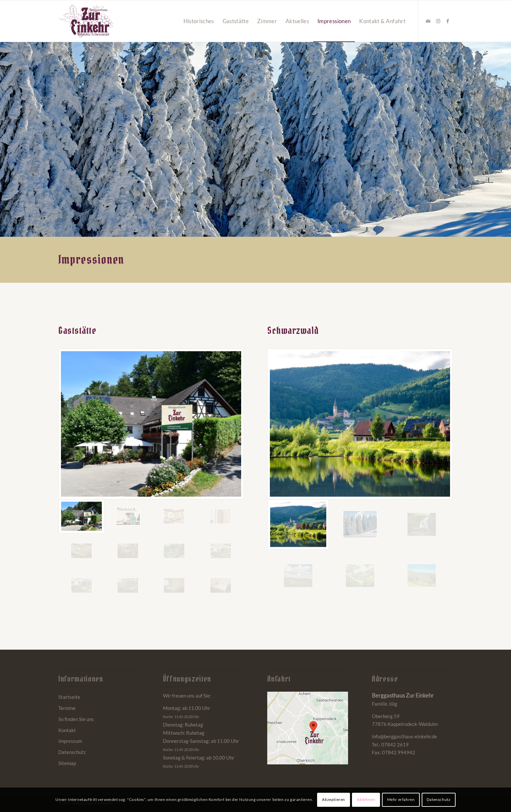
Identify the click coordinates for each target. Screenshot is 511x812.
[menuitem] (199, 21)
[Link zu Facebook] (448, 21)
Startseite (69, 697)
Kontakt (67, 730)
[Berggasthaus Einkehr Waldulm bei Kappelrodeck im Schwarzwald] (86, 21)
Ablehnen (366, 799)
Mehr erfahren (401, 799)
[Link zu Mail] (428, 21)
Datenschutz (72, 752)
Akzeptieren (334, 799)
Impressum (70, 741)
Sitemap (67, 763)
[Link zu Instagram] (438, 21)
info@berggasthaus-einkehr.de (404, 736)
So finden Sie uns (76, 719)
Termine (67, 708)
